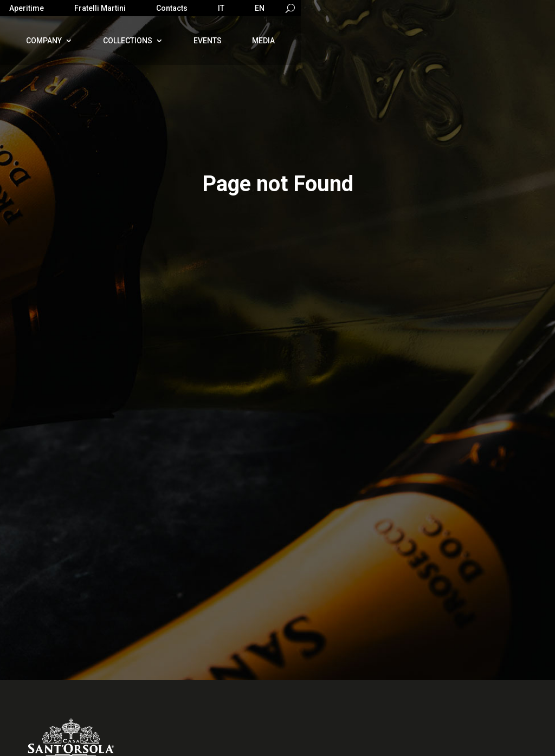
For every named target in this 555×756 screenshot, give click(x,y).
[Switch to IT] (221, 10)
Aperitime (27, 8)
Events (208, 41)
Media (263, 41)
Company (44, 41)
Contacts (172, 8)
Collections (128, 41)
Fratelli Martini (100, 8)
